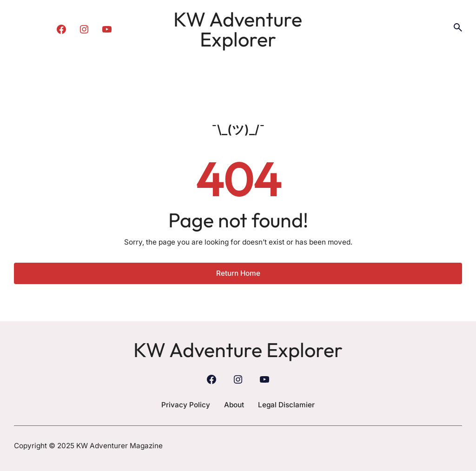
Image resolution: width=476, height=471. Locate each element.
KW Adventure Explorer (238, 29)
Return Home (238, 273)
